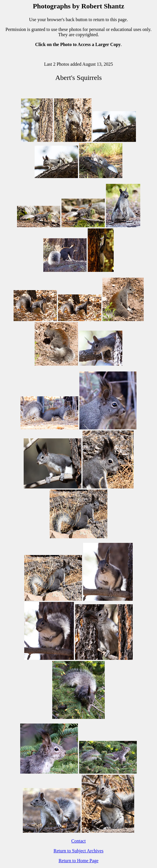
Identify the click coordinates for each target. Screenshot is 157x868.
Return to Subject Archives (79, 851)
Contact (78, 841)
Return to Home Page (78, 861)
